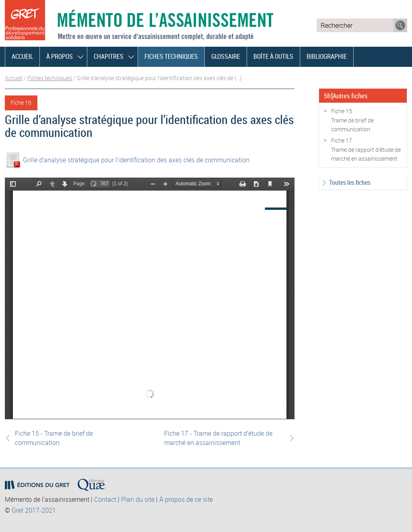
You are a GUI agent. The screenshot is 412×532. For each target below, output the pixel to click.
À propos (60, 56)
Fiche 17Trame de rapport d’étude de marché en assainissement (366, 149)
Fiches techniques (171, 56)
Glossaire (226, 56)
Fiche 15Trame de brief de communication (352, 120)
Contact (105, 499)
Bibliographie (327, 56)
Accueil (22, 56)
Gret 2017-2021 (34, 510)
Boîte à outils (273, 56)
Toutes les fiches (350, 182)
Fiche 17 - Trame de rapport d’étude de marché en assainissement (218, 438)
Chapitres (109, 56)
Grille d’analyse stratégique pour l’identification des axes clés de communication (136, 160)
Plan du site (138, 499)
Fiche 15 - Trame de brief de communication (54, 438)
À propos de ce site (186, 499)
